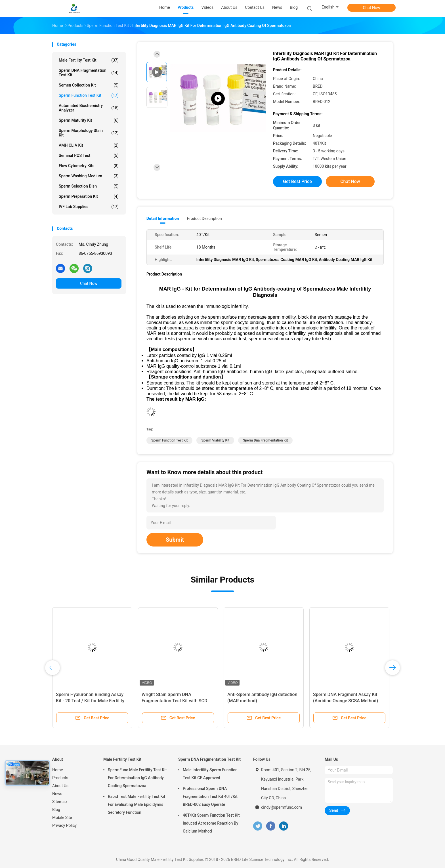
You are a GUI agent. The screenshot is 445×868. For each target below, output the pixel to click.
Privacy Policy (64, 825)
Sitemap (59, 802)
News (57, 794)
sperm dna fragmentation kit (265, 440)
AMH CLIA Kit (89, 145)
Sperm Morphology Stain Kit (89, 133)
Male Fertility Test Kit (89, 60)
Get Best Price (297, 181)
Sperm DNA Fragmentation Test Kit (89, 73)
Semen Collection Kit (89, 85)
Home (58, 770)
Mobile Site (62, 817)
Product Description (204, 218)
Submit (175, 540)
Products (60, 778)
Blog (56, 810)
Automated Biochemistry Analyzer (89, 108)
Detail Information (163, 218)
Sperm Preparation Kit (89, 196)
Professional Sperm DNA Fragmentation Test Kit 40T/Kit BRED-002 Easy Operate (210, 796)
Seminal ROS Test (89, 155)
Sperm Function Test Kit (89, 95)
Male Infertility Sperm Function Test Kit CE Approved (210, 774)
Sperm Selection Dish (89, 186)
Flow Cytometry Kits (89, 166)
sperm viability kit (215, 440)
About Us (60, 786)
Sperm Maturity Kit (89, 120)
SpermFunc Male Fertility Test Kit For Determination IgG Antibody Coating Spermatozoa (137, 778)
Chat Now (372, 8)
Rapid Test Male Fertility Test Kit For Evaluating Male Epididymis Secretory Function (137, 804)
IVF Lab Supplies (89, 207)
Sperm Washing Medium (89, 176)
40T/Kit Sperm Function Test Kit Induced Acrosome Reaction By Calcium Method (211, 823)
